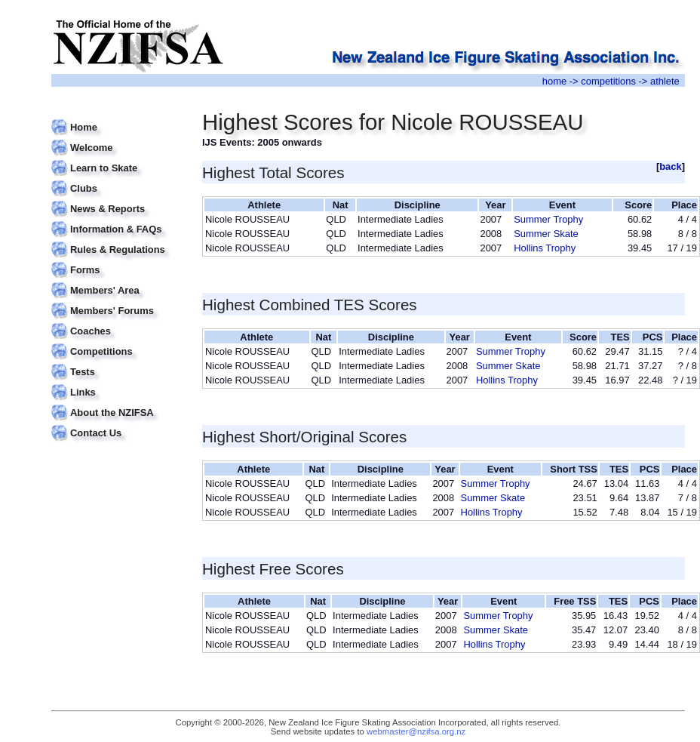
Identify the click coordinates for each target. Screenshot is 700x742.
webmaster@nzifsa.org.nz (416, 731)
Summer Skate (546, 234)
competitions (608, 81)
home (554, 81)
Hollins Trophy (545, 248)
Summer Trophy (548, 219)
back (671, 166)
